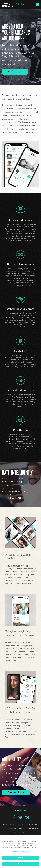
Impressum (20, 833)
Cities (4, 829)
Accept (20, 858)
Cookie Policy (32, 829)
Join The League (15, 72)
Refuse (21, 864)
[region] (20, 852)
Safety (21, 825)
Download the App (16, 792)
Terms (21, 829)
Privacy (13, 829)
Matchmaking (32, 825)
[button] (37, 5)
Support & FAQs (9, 825)
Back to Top (20, 811)
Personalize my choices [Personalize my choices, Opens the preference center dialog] (21, 851)
